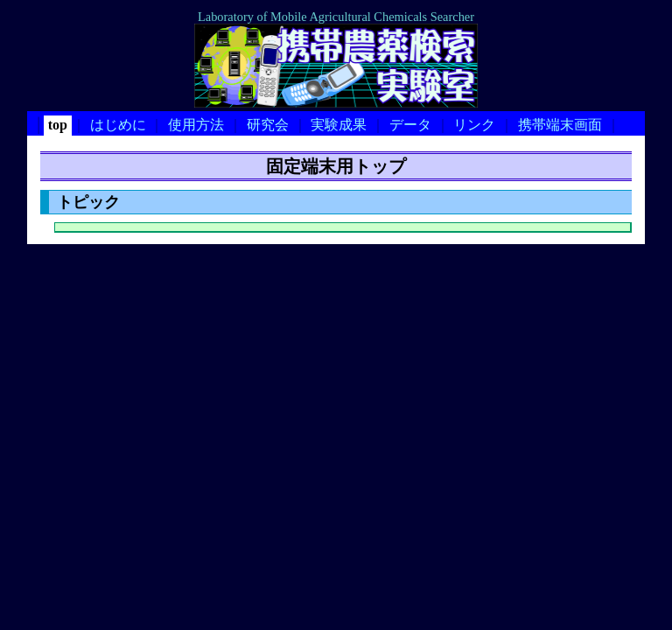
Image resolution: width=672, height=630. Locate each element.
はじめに (118, 125)
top (58, 125)
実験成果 (339, 125)
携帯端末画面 (560, 125)
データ (410, 125)
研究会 (268, 125)
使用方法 (196, 125)
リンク (474, 125)
